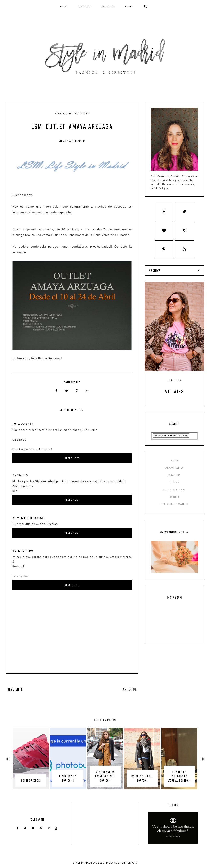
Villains (175, 374)
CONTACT (85, 6)
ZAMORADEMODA (174, 472)
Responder (72, 458)
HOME (64, 6)
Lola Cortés (23, 424)
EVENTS (174, 479)
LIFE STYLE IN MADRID (174, 486)
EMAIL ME (174, 457)
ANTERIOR (130, 689)
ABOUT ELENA (174, 450)
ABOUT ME (108, 6)
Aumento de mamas (29, 518)
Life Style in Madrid (72, 141)
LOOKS (174, 465)
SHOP (128, 6)
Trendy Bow (23, 551)
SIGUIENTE (15, 689)
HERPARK (132, 863)
